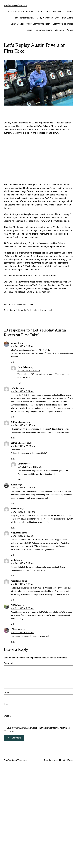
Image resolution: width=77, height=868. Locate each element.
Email (6, 704)
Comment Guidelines (54, 12)
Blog (31, 304)
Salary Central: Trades (63, 24)
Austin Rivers (9, 310)
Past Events (68, 18)
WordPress (68, 760)
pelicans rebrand (45, 310)
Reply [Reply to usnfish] (13, 576)
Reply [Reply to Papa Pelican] (19, 383)
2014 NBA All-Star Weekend (21, 12)
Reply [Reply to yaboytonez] (13, 600)
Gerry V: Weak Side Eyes (48, 18)
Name (7, 692)
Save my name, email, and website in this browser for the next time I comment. (38, 730)
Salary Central (17, 24)
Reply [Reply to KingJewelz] (13, 555)
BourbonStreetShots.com (15, 5)
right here (45, 276)
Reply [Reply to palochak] (13, 362)
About (39, 12)
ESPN (27, 310)
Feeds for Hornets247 (24, 18)
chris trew (20, 310)
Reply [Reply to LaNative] (13, 417)
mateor (14, 484)
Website (8, 716)
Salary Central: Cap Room (38, 24)
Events (70, 12)
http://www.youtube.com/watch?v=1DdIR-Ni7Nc (30, 350)
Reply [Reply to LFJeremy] (13, 642)
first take (33, 310)
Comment (9, 663)
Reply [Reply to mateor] (13, 503)
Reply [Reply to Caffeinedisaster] (13, 438)
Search (30, 30)
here (41, 285)
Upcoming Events (44, 30)
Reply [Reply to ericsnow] (13, 528)
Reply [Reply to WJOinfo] (13, 624)
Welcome (59, 30)
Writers (70, 30)
